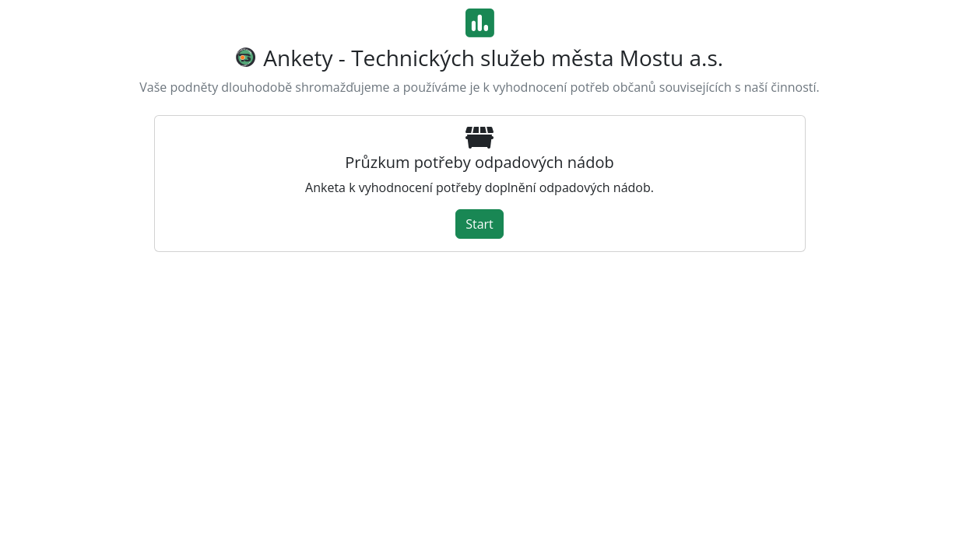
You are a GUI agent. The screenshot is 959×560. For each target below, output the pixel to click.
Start (479, 224)
